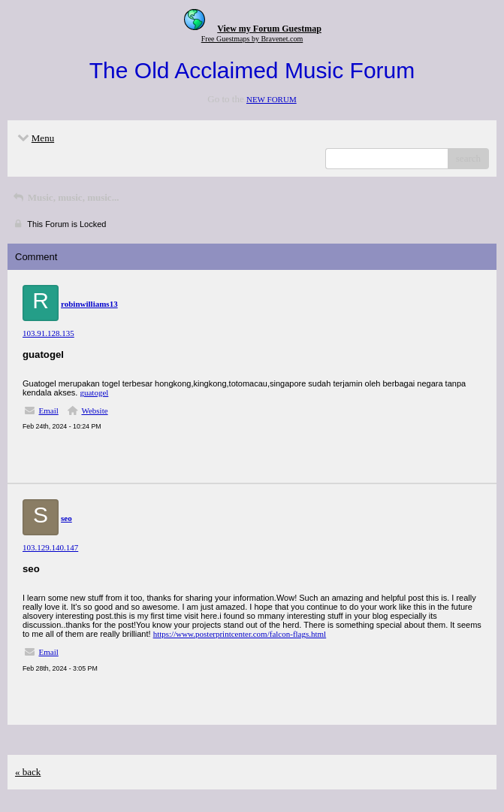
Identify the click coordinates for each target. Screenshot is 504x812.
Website (94, 411)
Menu (35, 138)
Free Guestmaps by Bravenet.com (252, 39)
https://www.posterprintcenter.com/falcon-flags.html (240, 634)
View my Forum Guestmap (269, 29)
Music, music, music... (65, 197)
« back (28, 772)
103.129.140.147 (50, 547)
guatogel (94, 392)
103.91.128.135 (48, 333)
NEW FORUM (272, 99)
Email (49, 411)
